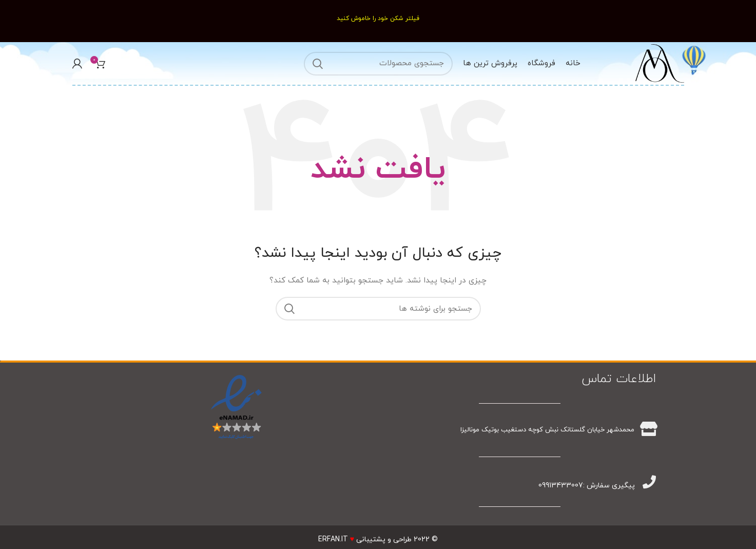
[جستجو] (378, 64)
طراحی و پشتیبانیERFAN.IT (365, 539)
